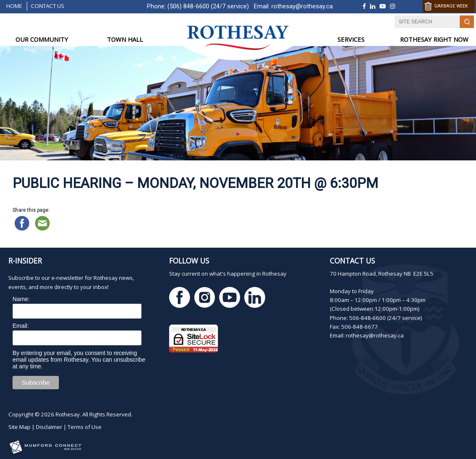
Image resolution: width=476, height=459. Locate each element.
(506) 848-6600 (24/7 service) (208, 6)
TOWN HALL (125, 39)
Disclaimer (49, 427)
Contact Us (48, 6)
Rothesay (68, 414)
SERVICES (351, 39)
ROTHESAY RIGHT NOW (434, 39)
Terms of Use (85, 427)
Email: (21, 326)
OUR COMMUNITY (42, 39)
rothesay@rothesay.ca (302, 6)
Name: (21, 299)
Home (14, 6)
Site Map (19, 427)
